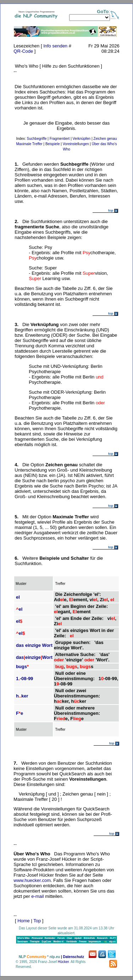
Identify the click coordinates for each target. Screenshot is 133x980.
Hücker (63, 962)
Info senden (55, 46)
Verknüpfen (82, 139)
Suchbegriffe (37, 139)
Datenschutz (73, 957)
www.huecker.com (32, 880)
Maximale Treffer (29, 144)
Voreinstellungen (76, 144)
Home (24, 921)
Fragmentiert (60, 139)
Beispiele (53, 144)
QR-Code (23, 51)
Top (37, 921)
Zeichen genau (105, 139)
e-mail (37, 896)
